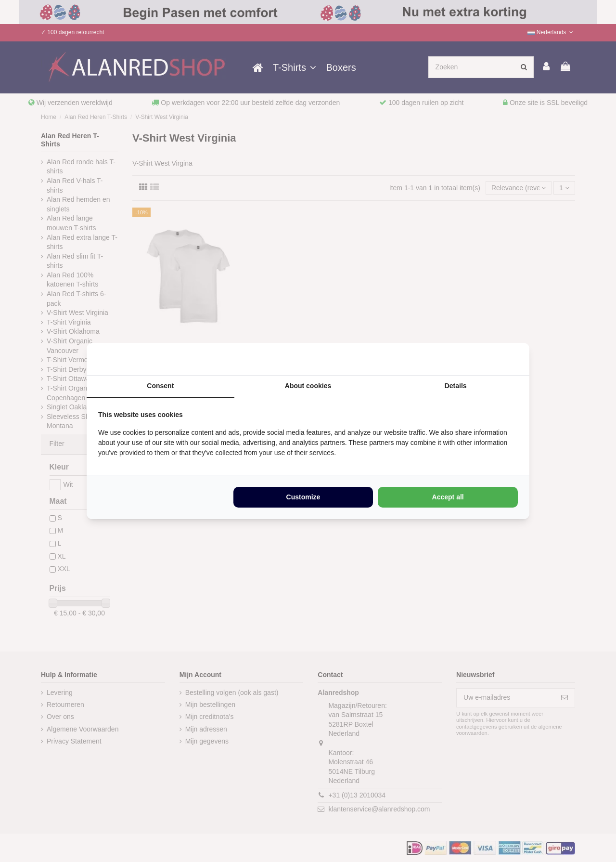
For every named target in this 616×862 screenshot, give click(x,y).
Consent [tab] (160, 386)
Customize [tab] (303, 497)
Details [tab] (456, 386)
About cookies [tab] (308, 386)
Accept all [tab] (448, 497)
